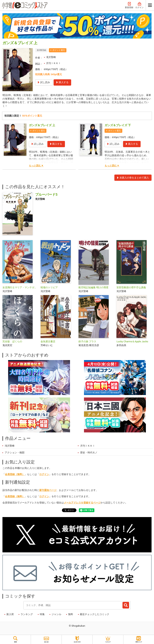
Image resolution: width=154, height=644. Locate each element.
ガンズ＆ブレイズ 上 (42, 126)
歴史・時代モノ (89, 453)
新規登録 (129, 5)
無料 (71, 615)
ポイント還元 (59, 50)
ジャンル (56, 615)
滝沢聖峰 (51, 57)
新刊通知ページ (48, 491)
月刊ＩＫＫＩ (53, 63)
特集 (42, 615)
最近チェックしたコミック (95, 615)
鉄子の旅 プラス (87, 342)
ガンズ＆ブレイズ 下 (118, 126)
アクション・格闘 (15, 453)
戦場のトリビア (49, 288)
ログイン (139, 5)
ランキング (27, 615)
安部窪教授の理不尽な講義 (131, 288)
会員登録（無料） (15, 475)
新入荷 (10, 615)
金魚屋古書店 (48, 342)
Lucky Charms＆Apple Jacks (132, 342)
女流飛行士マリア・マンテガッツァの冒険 (20, 288)
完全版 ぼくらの (12, 342)
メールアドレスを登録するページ (82, 503)
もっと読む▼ (36, 166)
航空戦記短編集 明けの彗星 (94, 288)
